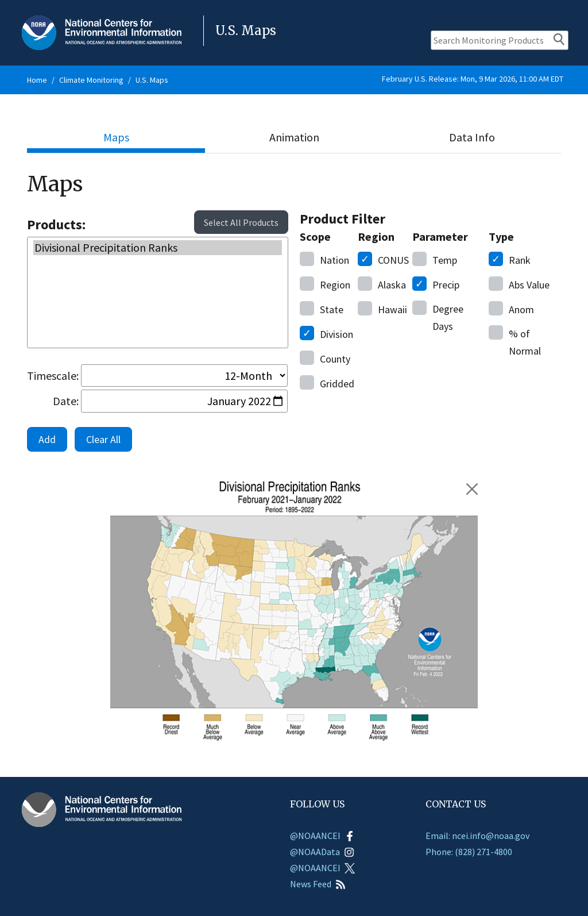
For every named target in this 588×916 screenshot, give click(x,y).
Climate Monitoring (91, 80)
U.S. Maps (152, 80)
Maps (116, 137)
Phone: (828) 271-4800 (469, 852)
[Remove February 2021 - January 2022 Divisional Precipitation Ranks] (472, 489)
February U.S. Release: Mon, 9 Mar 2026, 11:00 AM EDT (473, 79)
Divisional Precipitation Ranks (158, 248)
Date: (66, 401)
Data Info (472, 137)
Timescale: (53, 376)
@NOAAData (322, 852)
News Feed (318, 884)
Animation (294, 137)
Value (519, 284)
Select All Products (241, 222)
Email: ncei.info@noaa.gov (477, 836)
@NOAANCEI (322, 836)
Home (37, 80)
